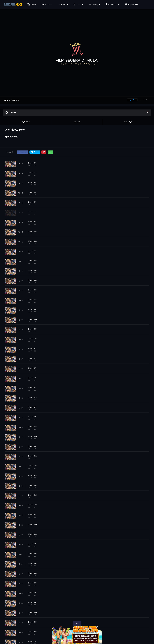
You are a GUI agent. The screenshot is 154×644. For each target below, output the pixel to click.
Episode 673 (32, 368)
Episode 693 (32, 563)
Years (77, 5)
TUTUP (77, 624)
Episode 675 (32, 388)
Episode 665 (32, 290)
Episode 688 (32, 515)
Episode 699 (32, 622)
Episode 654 (32, 183)
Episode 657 (32, 212)
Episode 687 (32, 505)
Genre (62, 5)
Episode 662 (32, 261)
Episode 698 (32, 612)
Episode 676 (32, 397)
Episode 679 (32, 427)
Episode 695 (32, 583)
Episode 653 (32, 173)
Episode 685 (32, 485)
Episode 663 (32, 270)
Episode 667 (32, 310)
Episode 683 (32, 466)
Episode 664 (32, 280)
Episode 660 (32, 241)
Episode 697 (32, 603)
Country (93, 5)
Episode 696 (32, 593)
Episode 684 (32, 476)
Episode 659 (32, 231)
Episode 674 (32, 378)
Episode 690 (32, 534)
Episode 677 (32, 407)
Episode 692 (32, 554)
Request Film (132, 5)
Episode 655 (32, 192)
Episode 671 (32, 349)
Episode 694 (32, 573)
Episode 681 (32, 446)
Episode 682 (32, 456)
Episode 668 (32, 319)
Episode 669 (32, 329)
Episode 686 (32, 495)
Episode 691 (32, 544)
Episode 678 (32, 417)
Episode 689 (32, 524)
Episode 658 (32, 222)
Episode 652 (32, 163)
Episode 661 (32, 251)
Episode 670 (32, 339)
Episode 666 (32, 300)
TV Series (47, 5)
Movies (31, 5)
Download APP (112, 5)
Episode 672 (32, 358)
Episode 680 (32, 436)
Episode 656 (32, 202)
